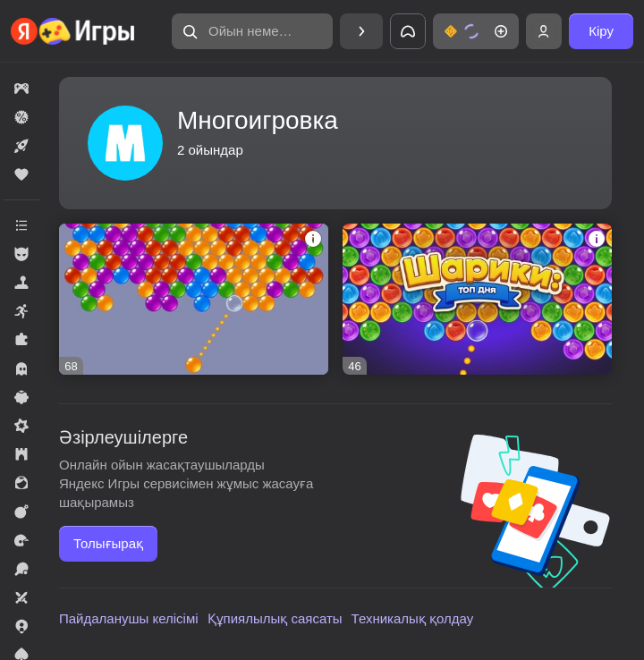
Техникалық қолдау (413, 618)
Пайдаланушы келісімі (129, 618)
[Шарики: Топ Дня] (477, 299)
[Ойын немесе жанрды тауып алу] (252, 31)
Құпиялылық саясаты (275, 618)
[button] (252, 31)
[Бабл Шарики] (194, 299)
